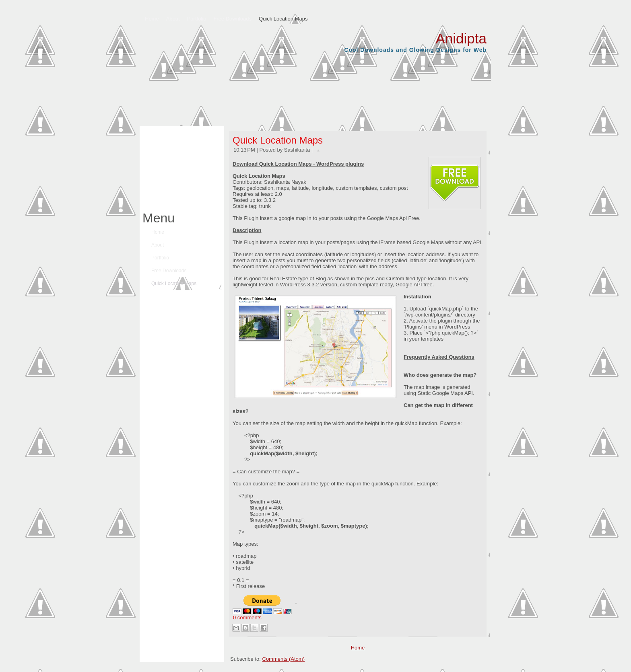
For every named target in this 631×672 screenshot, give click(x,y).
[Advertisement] (180, 166)
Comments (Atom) (284, 659)
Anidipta (461, 38)
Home (358, 648)
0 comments (247, 618)
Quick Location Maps (278, 140)
